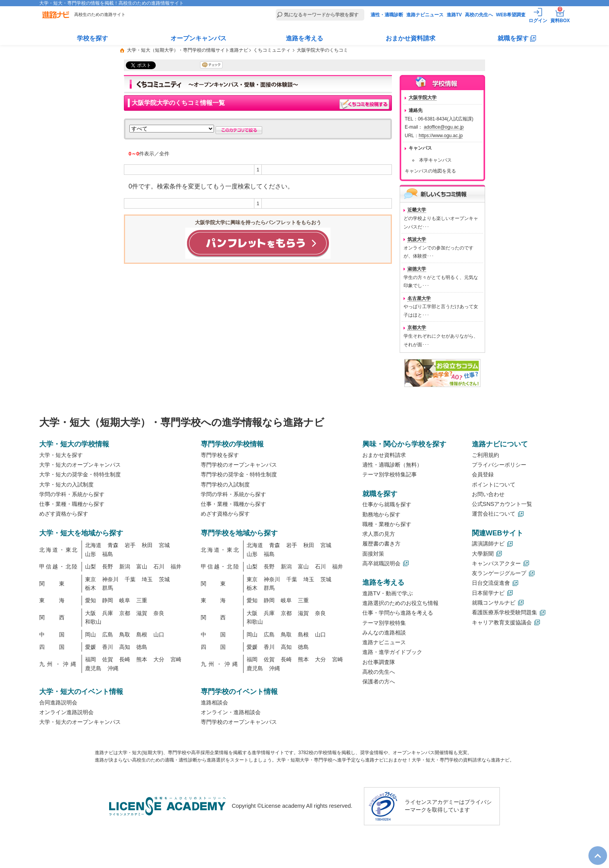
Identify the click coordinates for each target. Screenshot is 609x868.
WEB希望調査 (511, 15)
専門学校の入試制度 (225, 485)
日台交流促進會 (491, 583)
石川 (159, 566)
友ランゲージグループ (499, 573)
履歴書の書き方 (381, 544)
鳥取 (125, 634)
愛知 (90, 600)
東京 (90, 579)
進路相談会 (214, 702)
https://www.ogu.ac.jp (441, 136)
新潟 (125, 566)
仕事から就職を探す (387, 504)
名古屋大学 (419, 298)
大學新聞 (483, 554)
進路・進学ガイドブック (392, 652)
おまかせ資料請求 (411, 38)
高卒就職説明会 (381, 563)
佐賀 (108, 659)
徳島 (142, 647)
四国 (59, 647)
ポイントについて (494, 485)
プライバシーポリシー (499, 465)
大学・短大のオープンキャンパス (80, 465)
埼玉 (147, 579)
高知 (125, 647)
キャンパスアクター (496, 563)
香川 (108, 647)
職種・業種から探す (387, 524)
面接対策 (373, 554)
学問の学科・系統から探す (72, 494)
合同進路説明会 (58, 702)
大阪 (90, 613)
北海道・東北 (59, 550)
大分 (159, 659)
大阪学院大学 (423, 98)
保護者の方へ (379, 682)
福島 (108, 554)
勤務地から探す (381, 514)
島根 (142, 634)
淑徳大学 (417, 269)
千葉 (130, 579)
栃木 (90, 588)
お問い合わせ (488, 494)
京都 (125, 613)
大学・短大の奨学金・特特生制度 (80, 474)
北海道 (93, 545)
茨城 (164, 579)
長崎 (125, 659)
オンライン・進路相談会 (231, 712)
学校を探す (92, 38)
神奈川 (110, 579)
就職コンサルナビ (494, 603)
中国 (59, 634)
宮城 (164, 545)
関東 (59, 584)
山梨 (90, 566)
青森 (113, 545)
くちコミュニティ (272, 50)
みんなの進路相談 (384, 633)
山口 (159, 634)
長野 (108, 566)
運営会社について (494, 514)
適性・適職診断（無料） (392, 465)
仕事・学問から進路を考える (398, 613)
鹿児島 (93, 668)
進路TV (454, 15)
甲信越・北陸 (59, 566)
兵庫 (108, 613)
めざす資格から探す (64, 514)
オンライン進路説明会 (66, 712)
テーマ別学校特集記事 (390, 474)
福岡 (90, 659)
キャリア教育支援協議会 (502, 622)
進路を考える (304, 38)
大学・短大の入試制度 (66, 485)
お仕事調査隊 (379, 662)
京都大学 (417, 328)
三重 (142, 600)
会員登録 (483, 474)
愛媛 (90, 647)
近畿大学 (417, 210)
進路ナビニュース (425, 15)
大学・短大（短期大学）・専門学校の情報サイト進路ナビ (188, 50)
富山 (142, 566)
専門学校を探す (220, 455)
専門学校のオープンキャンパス (239, 465)
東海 (59, 600)
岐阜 (125, 600)
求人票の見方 (379, 534)
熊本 (142, 659)
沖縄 (113, 668)
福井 (176, 566)
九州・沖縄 (59, 664)
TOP (594, 849)
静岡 (108, 600)
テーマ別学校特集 (384, 623)
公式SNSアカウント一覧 (502, 504)
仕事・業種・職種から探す (72, 504)
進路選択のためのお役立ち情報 (400, 603)
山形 (90, 554)
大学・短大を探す (61, 455)
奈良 (159, 613)
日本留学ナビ (488, 593)
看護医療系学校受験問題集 (505, 612)
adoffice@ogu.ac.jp (444, 127)
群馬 (108, 588)
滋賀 (142, 613)
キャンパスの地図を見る (430, 171)
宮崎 (176, 659)
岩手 (130, 545)
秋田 (147, 545)
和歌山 (93, 622)
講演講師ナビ (488, 544)
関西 (59, 617)
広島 (108, 634)
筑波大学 (417, 239)
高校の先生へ (479, 15)
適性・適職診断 (387, 15)
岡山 (90, 634)
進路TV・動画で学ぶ (388, 593)
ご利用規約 (485, 455)
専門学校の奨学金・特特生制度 (239, 474)
